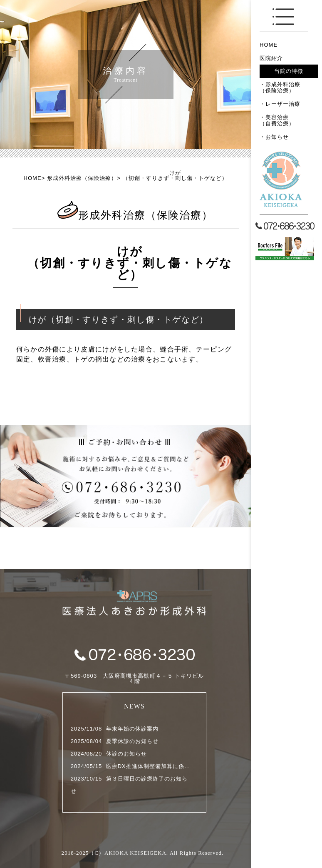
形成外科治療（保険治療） (280, 88)
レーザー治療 (283, 104)
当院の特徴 (289, 71)
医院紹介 (271, 58)
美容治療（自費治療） (277, 121)
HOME (269, 45)
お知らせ (277, 137)
